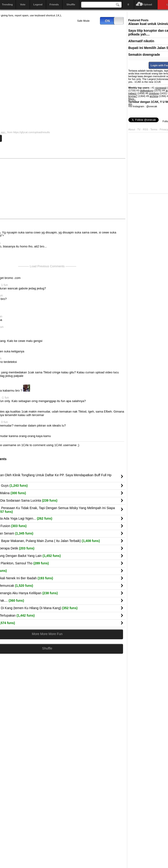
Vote (23, 4)
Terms (154, 129)
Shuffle (71, 4)
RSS (146, 129)
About (132, 129)
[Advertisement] (90, 188)
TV (139, 129)
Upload (148, 4)
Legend (38, 4)
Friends (54, 4)
